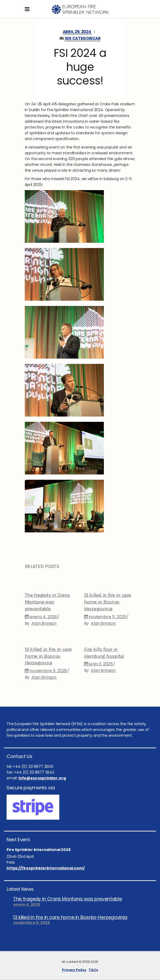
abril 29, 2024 (77, 32)
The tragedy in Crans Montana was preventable (47, 602)
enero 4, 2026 (43, 617)
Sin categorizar (83, 38)
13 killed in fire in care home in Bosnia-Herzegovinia (108, 602)
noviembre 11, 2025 (108, 617)
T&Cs (93, 970)
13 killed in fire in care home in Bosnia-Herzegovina (48, 656)
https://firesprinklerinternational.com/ (46, 868)
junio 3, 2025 (101, 664)
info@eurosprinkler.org (42, 778)
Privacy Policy (74, 970)
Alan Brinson (44, 623)
